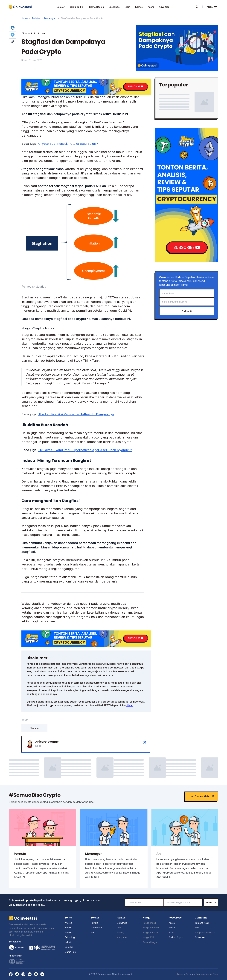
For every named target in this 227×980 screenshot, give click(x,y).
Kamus (139, 7)
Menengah (50, 18)
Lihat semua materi (201, 796)
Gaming (121, 932)
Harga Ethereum (151, 928)
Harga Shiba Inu (151, 932)
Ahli (92, 932)
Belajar (61, 7)
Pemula (94, 923)
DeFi (119, 928)
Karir (197, 928)
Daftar (187, 311)
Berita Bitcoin (97, 7)
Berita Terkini (77, 7)
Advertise (164, 7)
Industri (68, 942)
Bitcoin (68, 928)
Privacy (190, 974)
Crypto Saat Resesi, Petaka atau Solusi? (68, 144)
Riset (127, 7)
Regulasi (69, 947)
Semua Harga (150, 942)
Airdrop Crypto (176, 937)
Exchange (114, 7)
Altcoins (69, 932)
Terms (180, 974)
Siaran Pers (71, 952)
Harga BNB (148, 937)
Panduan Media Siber (207, 974)
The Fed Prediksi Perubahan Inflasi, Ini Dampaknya (76, 414)
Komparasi (122, 937)
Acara (151, 7)
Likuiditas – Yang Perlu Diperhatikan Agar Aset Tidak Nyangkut (85, 450)
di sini (130, 705)
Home (25, 18)
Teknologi (70, 937)
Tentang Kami (202, 923)
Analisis (68, 923)
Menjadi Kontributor (205, 932)
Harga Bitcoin (150, 923)
